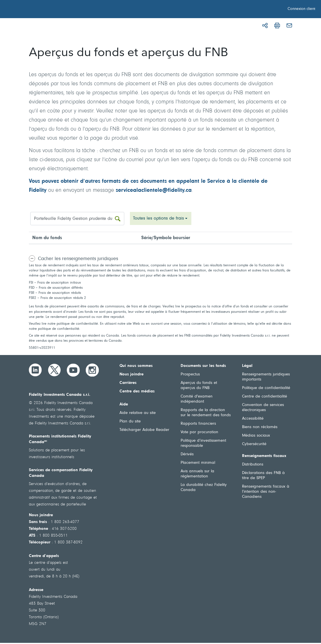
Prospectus (190, 374)
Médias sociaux (256, 436)
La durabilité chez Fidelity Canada (204, 487)
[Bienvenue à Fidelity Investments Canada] (36, 10)
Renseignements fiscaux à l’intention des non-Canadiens (266, 492)
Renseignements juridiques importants (266, 377)
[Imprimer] (277, 25)
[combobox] (161, 218)
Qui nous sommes (136, 366)
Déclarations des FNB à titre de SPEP (263, 476)
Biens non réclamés (260, 427)
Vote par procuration (199, 432)
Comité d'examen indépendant (197, 399)
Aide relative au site (138, 413)
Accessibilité (253, 419)
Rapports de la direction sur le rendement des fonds (206, 413)
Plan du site (130, 421)
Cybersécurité (254, 444)
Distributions (253, 465)
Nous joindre (131, 374)
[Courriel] (289, 25)
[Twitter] (54, 370)
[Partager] (265, 25)
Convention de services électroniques (263, 408)
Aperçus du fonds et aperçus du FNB (199, 385)
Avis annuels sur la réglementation (197, 474)
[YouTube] (73, 370)
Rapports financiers (198, 424)
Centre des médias (137, 391)
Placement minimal (198, 463)
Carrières (128, 383)
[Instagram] (92, 370)
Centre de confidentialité (265, 397)
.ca (188, 190)
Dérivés (187, 454)
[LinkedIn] (35, 370)
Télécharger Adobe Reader (144, 430)
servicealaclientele (139, 190)
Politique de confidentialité (266, 388)
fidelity (176, 190)
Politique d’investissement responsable (203, 443)
